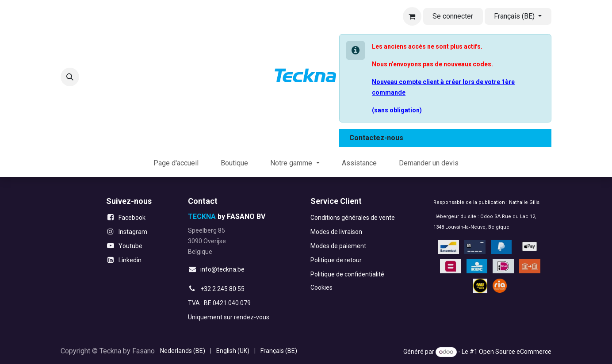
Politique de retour (336, 260)
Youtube (130, 246)
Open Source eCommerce (515, 352)
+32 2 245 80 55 (222, 289)
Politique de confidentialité (347, 274)
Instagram (133, 232)
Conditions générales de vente (353, 218)
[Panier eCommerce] (412, 16)
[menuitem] (176, 163)
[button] (70, 77)
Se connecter (453, 16)
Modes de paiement (338, 246)
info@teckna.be (222, 269)
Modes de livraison (336, 232)
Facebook (132, 218)
